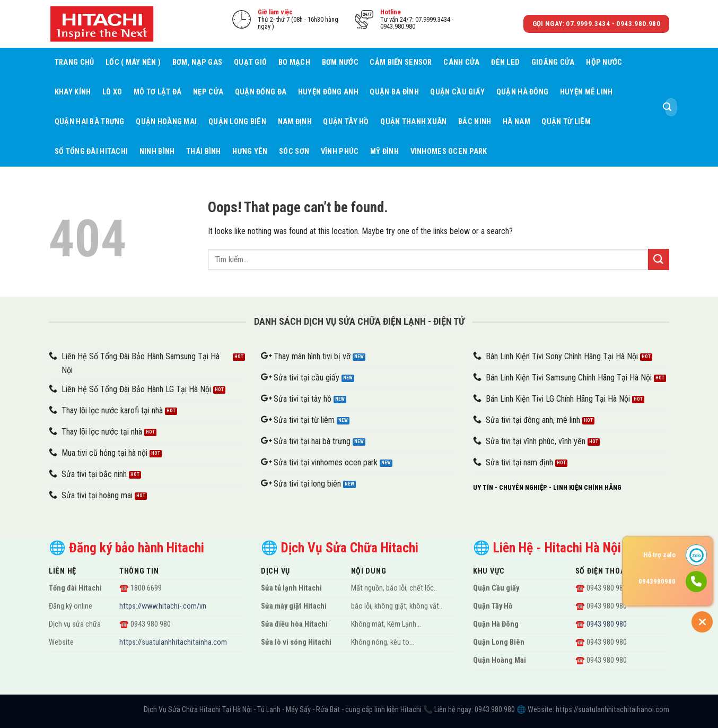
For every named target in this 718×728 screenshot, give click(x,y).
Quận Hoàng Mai (166, 122)
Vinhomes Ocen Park (449, 151)
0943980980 (657, 581)
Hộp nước (604, 62)
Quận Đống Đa (261, 92)
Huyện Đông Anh (328, 92)
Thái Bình (204, 151)
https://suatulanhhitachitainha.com (173, 642)
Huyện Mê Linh (586, 92)
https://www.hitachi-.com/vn (163, 606)
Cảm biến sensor (401, 62)
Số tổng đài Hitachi (91, 151)
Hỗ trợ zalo (659, 555)
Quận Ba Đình (394, 92)
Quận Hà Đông (522, 92)
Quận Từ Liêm (566, 122)
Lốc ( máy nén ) (133, 62)
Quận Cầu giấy (457, 92)
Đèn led (505, 62)
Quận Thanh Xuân (413, 122)
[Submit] (667, 107)
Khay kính (73, 92)
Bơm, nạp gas (197, 62)
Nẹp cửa (208, 92)
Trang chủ (75, 62)
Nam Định (295, 122)
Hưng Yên (250, 151)
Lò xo (112, 92)
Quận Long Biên (237, 122)
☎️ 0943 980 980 (601, 624)
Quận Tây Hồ (346, 122)
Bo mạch (294, 62)
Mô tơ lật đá (157, 92)
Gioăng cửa (553, 62)
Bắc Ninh (475, 122)
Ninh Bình (157, 151)
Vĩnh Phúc (340, 151)
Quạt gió (250, 62)
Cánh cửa (461, 62)
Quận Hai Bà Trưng (90, 122)
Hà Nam (516, 122)
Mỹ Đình (384, 151)
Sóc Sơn (294, 151)
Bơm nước (340, 62)
